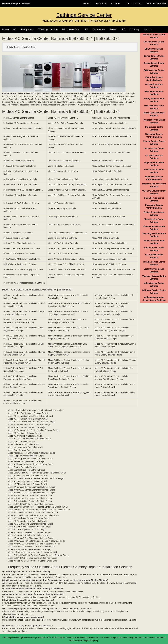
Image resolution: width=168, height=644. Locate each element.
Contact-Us (101, 4)
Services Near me (156, 4)
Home (5, 29)
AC (15, 29)
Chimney (135, 29)
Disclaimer (16, 638)
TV (86, 29)
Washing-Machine (48, 29)
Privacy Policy (28, 638)
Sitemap (6, 638)
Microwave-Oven (71, 29)
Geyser (113, 29)
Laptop (148, 29)
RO (124, 29)
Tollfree (86, 4)
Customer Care (134, 4)
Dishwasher (99, 29)
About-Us (116, 4)
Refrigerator (28, 29)
